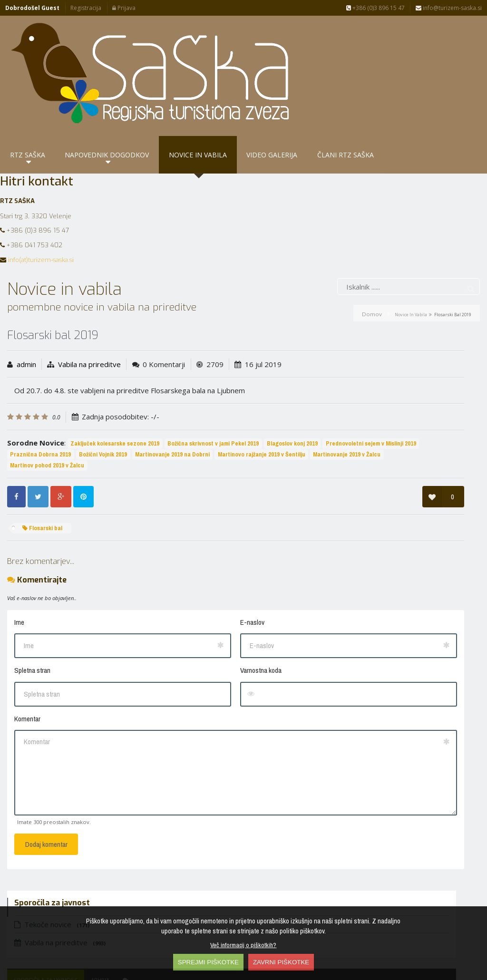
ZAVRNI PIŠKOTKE (281, 962)
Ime (19, 584)
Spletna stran (32, 632)
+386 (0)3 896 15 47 (375, 8)
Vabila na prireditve (89, 303)
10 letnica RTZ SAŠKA (349, 434)
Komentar (27, 680)
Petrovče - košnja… (345, 407)
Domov (372, 253)
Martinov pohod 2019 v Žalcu (123, 426)
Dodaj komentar (46, 806)
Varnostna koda (170, 632)
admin (26, 303)
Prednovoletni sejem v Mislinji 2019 (114, 405)
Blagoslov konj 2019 (35, 405)
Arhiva (392, 357)
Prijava (124, 8)
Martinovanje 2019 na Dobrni (103, 415)
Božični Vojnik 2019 (34, 415)
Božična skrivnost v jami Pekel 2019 (213, 394)
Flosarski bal (42, 489)
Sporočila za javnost (338, 357)
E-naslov (161, 584)
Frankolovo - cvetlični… (352, 488)
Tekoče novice (344, 301)
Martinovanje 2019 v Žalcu (44, 426)
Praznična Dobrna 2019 (198, 405)
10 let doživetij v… (343, 461)
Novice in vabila (411, 254)
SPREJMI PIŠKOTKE (208, 962)
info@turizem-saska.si (449, 8)
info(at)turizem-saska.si (41, 199)
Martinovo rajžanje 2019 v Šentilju (193, 415)
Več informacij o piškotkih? (243, 945)
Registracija (86, 8)
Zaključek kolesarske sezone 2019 (115, 394)
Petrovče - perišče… (370, 378)
